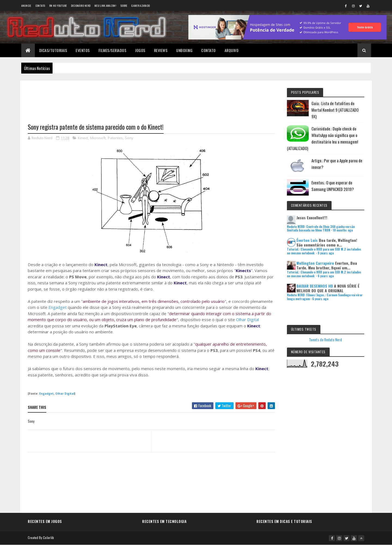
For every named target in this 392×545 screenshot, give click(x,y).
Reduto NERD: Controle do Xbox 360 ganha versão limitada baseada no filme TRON (321, 228)
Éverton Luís (307, 240)
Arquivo (232, 50)
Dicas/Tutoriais (53, 50)
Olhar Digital (247, 319)
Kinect (83, 138)
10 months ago (343, 230)
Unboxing (184, 50)
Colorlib (48, 538)
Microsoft (98, 138)
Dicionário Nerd (81, 6)
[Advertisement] (151, 98)
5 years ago (326, 253)
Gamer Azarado (140, 6)
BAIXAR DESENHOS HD (315, 286)
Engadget (58, 307)
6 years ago (326, 276)
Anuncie (26, 6)
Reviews (161, 50)
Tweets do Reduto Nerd (325, 340)
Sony (129, 138)
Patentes (115, 138)
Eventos (83, 50)
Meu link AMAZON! (105, 6)
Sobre (124, 6)
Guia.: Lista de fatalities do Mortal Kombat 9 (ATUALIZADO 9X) (335, 110)
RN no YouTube (58, 6)
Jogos (140, 50)
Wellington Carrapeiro (315, 263)
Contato (40, 6)
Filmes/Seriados (113, 50)
